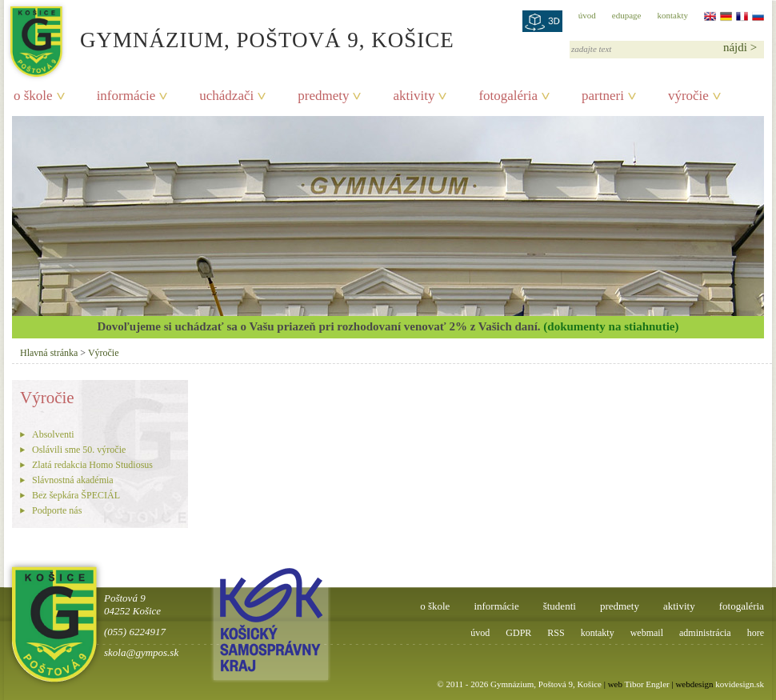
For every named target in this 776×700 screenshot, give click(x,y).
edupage (627, 15)
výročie (688, 96)
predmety (323, 96)
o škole (33, 96)
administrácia (705, 633)
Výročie (104, 353)
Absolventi (53, 434)
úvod (587, 15)
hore (756, 633)
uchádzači (226, 96)
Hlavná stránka (49, 353)
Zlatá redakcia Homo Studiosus (92, 465)
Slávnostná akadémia (73, 480)
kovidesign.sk (740, 684)
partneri (603, 96)
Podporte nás (57, 510)
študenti (560, 606)
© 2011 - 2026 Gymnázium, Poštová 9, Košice (519, 684)
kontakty (673, 15)
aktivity (414, 96)
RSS (556, 633)
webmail (647, 633)
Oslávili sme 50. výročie (79, 450)
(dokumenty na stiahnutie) (611, 326)
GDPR (518, 633)
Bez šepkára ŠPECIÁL (76, 495)
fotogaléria (508, 96)
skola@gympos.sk (141, 652)
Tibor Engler (647, 684)
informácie (126, 96)
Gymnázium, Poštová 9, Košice (267, 40)
